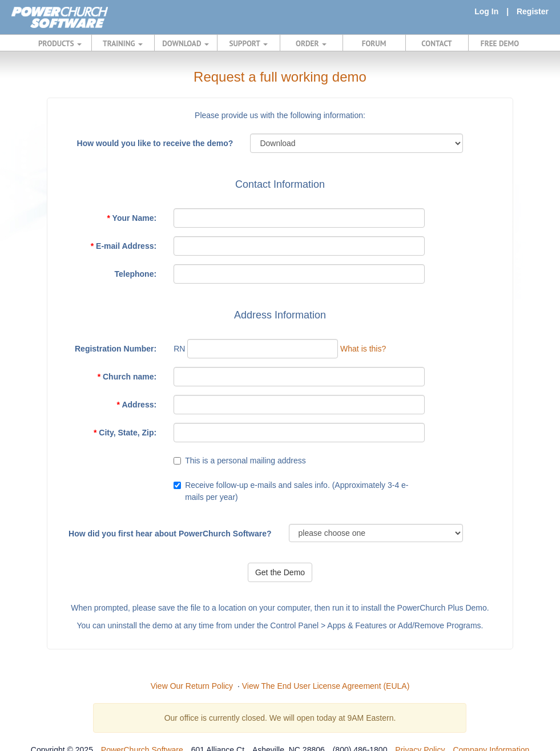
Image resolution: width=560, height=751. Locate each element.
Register (533, 11)
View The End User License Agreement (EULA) (326, 686)
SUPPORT (248, 43)
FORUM (374, 43)
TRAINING (123, 43)
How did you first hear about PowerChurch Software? (170, 534)
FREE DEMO (500, 43)
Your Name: (132, 218)
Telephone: (135, 274)
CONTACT (436, 43)
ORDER (311, 43)
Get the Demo (280, 572)
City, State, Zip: (125, 433)
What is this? (363, 349)
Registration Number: (116, 349)
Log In (486, 11)
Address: (137, 405)
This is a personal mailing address (245, 461)
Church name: (127, 377)
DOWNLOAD (185, 43)
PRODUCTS (60, 43)
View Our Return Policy (192, 686)
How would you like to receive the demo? (155, 143)
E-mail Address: (124, 246)
